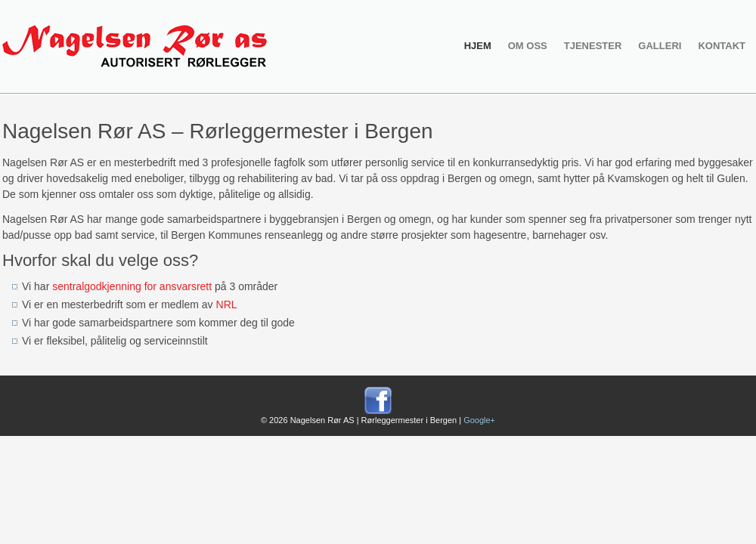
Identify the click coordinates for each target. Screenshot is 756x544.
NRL (227, 304)
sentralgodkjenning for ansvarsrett (132, 286)
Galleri (660, 46)
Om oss (528, 46)
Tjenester (593, 46)
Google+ (479, 420)
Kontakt (722, 46)
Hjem (478, 46)
